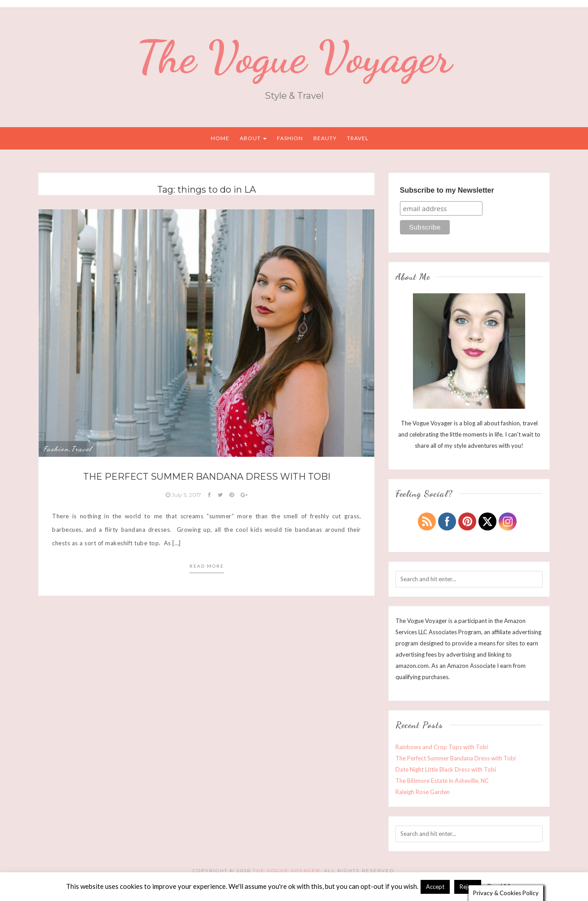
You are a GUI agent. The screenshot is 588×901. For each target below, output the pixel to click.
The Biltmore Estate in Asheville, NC (442, 781)
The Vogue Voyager (294, 57)
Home (220, 138)
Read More (504, 886)
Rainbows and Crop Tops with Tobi (442, 747)
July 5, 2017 (184, 495)
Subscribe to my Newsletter (447, 190)
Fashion (290, 138)
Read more (207, 566)
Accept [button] (435, 886)
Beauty (325, 138)
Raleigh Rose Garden (423, 792)
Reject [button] (468, 886)
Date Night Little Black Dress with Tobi (446, 769)
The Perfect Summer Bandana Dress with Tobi (207, 477)
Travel (358, 138)
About (253, 138)
